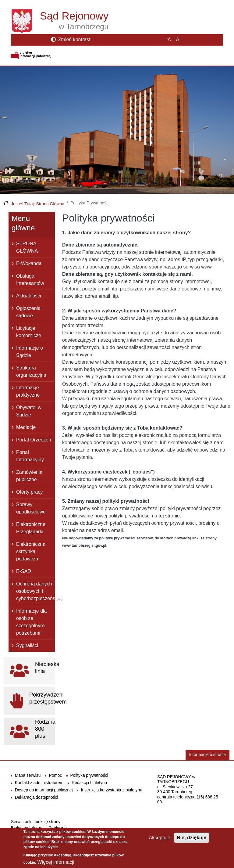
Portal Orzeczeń (34, 440)
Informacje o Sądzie (30, 352)
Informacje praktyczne (28, 391)
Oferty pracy (29, 492)
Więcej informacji (56, 864)
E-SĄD (24, 571)
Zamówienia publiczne (29, 476)
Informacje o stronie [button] (207, 755)
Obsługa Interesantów (30, 280)
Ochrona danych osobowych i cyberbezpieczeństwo (35, 591)
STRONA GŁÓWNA (27, 247)
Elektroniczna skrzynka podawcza (31, 551)
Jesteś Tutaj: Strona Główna (38, 204)
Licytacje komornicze (29, 332)
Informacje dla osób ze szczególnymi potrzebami (32, 622)
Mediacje (26, 427)
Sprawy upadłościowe (31, 508)
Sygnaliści (27, 645)
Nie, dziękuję (191, 839)
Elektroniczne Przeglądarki (31, 528)
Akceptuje (160, 839)
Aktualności (29, 296)
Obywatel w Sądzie (29, 411)
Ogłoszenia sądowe (28, 312)
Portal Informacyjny (30, 456)
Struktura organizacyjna (31, 371)
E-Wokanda (29, 263)
